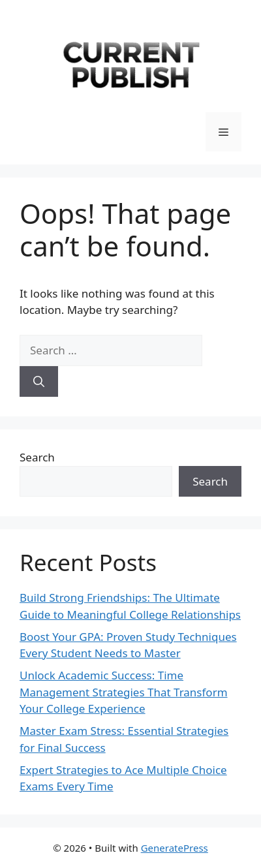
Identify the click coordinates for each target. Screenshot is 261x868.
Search (37, 457)
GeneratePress (175, 848)
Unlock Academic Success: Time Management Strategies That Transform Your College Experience (124, 692)
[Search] (39, 382)
